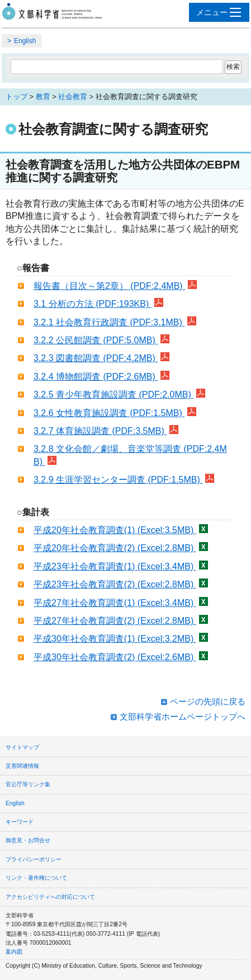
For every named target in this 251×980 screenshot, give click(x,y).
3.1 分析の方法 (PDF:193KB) (98, 304)
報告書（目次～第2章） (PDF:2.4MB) (115, 286)
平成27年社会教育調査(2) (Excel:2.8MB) (121, 621)
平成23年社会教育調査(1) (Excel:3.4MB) (121, 566)
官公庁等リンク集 (28, 784)
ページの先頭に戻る (208, 701)
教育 (43, 97)
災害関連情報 (22, 766)
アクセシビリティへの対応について (50, 897)
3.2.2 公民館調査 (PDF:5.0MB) (101, 340)
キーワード (20, 822)
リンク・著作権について (36, 878)
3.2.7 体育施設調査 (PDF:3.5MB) (106, 431)
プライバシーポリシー (34, 859)
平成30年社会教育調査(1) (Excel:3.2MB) (121, 639)
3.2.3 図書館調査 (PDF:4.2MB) (101, 358)
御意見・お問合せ (28, 840)
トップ (16, 97)
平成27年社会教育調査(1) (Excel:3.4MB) (121, 603)
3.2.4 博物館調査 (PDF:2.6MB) (101, 377)
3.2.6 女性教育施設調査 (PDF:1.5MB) (115, 413)
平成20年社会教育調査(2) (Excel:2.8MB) (121, 548)
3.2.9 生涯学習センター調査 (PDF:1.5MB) (124, 480)
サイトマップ (22, 747)
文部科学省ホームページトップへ (183, 717)
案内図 (14, 952)
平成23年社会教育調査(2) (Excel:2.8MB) (121, 584)
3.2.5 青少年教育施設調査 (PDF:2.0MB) (119, 395)
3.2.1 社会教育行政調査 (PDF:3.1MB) (115, 322)
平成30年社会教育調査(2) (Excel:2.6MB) (121, 657)
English (25, 41)
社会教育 (73, 97)
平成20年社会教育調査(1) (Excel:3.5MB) (121, 530)
